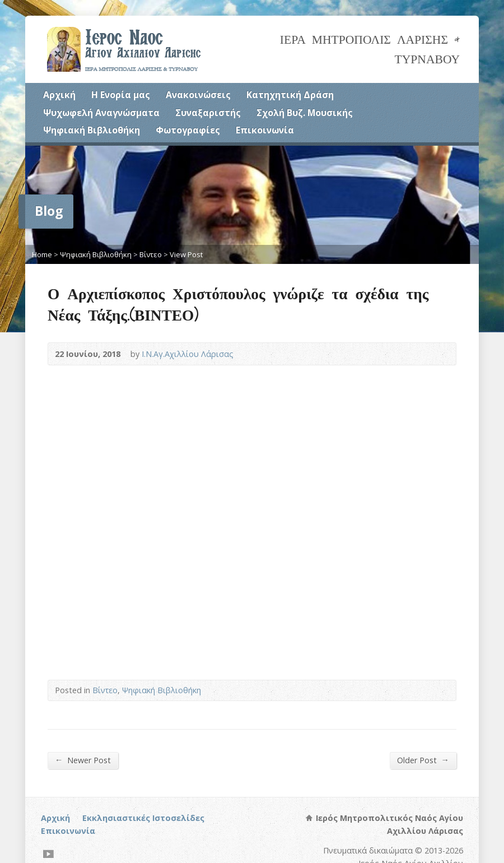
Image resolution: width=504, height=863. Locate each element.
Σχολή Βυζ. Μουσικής (305, 113)
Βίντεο (151, 254)
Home (42, 254)
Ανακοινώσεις (198, 95)
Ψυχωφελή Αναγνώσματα (101, 113)
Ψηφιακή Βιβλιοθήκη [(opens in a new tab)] (92, 130)
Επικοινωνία (265, 130)
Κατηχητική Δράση (290, 95)
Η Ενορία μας (121, 95)
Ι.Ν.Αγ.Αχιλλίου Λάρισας (188, 354)
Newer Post (83, 760)
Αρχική (59, 95)
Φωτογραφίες (188, 130)
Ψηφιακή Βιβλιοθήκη (96, 254)
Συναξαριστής (208, 113)
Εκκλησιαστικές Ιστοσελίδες (143, 818)
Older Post (423, 760)
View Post (186, 254)
